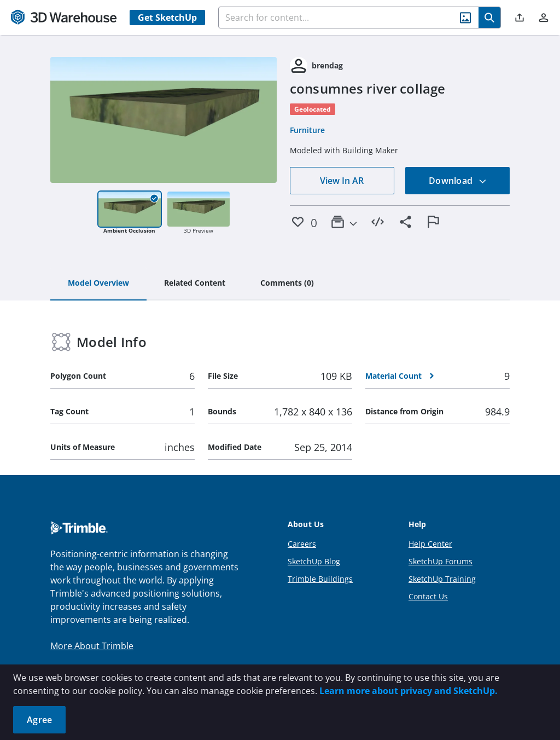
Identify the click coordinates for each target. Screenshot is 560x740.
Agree (39, 720)
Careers (302, 544)
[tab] (98, 284)
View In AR (342, 181)
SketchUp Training (442, 579)
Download (458, 181)
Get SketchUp (167, 18)
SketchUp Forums (441, 561)
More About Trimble (92, 646)
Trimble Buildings (320, 579)
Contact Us (428, 596)
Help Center (430, 544)
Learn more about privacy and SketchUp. (409, 691)
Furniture (307, 130)
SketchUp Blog (314, 561)
